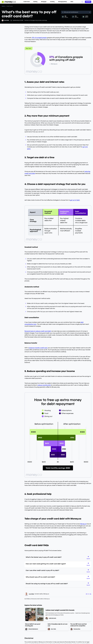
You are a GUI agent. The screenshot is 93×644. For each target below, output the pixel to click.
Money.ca (83, 524)
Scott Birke (7, 20)
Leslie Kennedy (52, 618)
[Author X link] (89, 594)
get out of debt (75, 200)
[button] (89, 558)
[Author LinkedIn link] (91, 594)
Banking (36, 2)
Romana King (77, 629)
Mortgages (44, 2)
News (72, 2)
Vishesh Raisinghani (33, 629)
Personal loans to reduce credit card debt (38, 331)
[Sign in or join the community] (88, 2)
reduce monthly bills (44, 385)
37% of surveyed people (39, 38)
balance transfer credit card (38, 348)
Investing (53, 2)
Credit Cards (27, 2)
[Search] (82, 2)
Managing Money (63, 2)
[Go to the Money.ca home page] (9, 2)
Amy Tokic (53, 629)
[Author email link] (87, 594)
